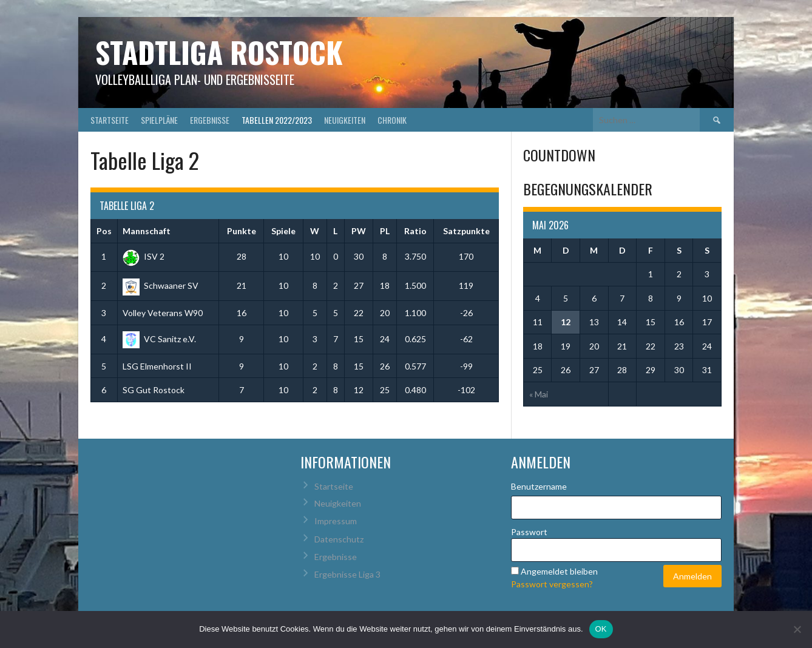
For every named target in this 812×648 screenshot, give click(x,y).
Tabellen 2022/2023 (277, 120)
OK (601, 629)
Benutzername (539, 486)
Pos (104, 231)
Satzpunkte (466, 231)
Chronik (392, 120)
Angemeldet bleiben (559, 571)
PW (359, 231)
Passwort (529, 532)
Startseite (110, 120)
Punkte (242, 231)
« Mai (539, 394)
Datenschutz (339, 539)
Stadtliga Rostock (219, 52)
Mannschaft (147, 231)
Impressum (336, 521)
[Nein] (797, 629)
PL (385, 231)
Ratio (415, 231)
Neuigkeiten (345, 120)
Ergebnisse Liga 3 (347, 574)
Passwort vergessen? (552, 584)
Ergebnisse (210, 120)
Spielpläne (159, 120)
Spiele (283, 231)
